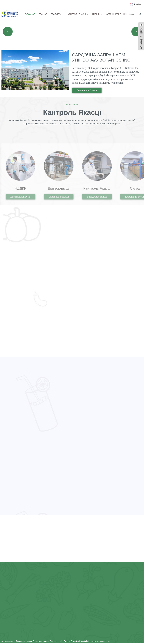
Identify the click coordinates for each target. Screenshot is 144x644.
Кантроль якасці (78, 13)
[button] (8, 31)
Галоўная (30, 13)
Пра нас (43, 13)
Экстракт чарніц (8, 642)
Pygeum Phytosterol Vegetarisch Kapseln (80, 642)
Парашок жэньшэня (24, 642)
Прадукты (57, 13)
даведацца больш (87, 89)
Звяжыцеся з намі (116, 13)
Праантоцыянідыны (41, 642)
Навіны (98, 13)
